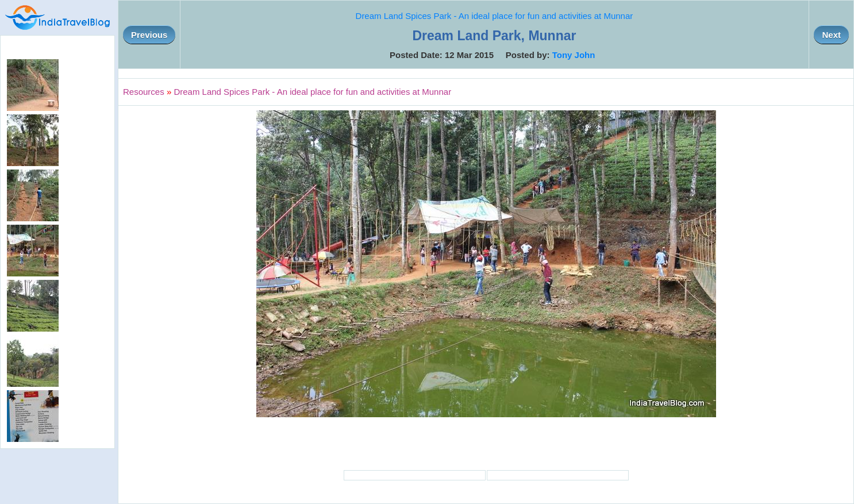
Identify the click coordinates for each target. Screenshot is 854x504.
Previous (149, 35)
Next (831, 35)
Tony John (574, 55)
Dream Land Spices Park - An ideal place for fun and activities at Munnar (495, 16)
